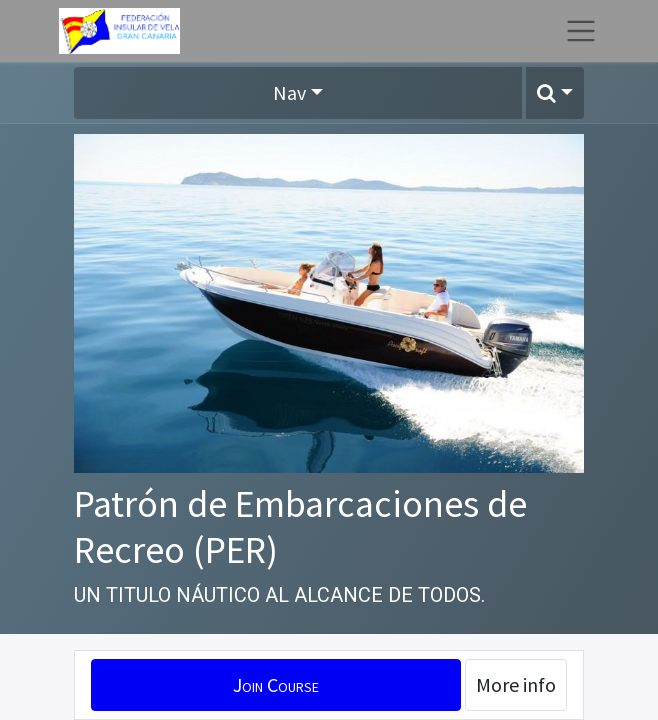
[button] (555, 93)
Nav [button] (289, 92)
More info (516, 684)
